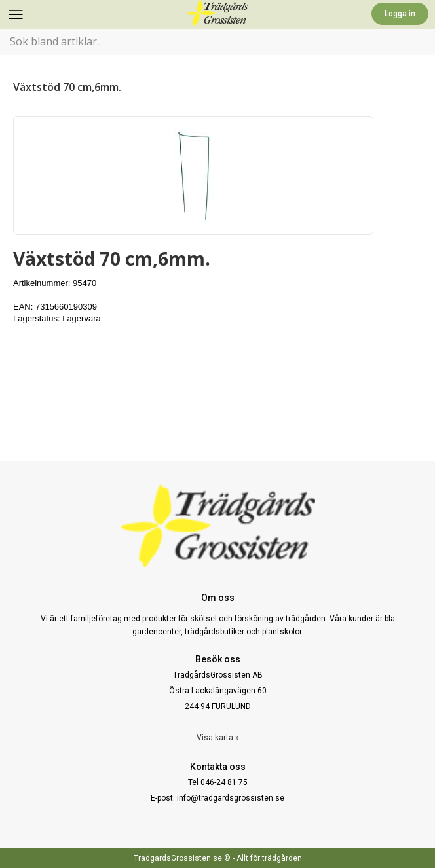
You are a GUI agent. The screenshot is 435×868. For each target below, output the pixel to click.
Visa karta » (218, 738)
